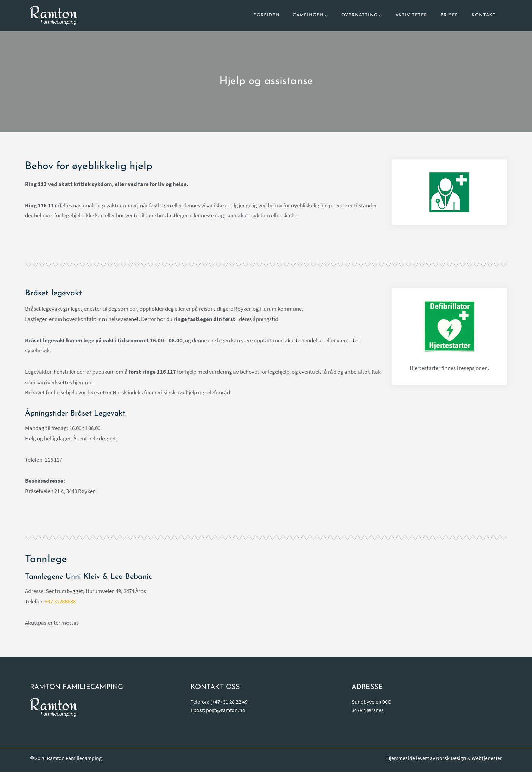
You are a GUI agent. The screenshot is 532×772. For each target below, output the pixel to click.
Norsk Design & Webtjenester (469, 758)
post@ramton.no (226, 710)
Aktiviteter (411, 15)
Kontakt (484, 15)
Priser (450, 15)
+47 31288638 (60, 601)
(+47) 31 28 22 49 (229, 702)
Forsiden (267, 15)
